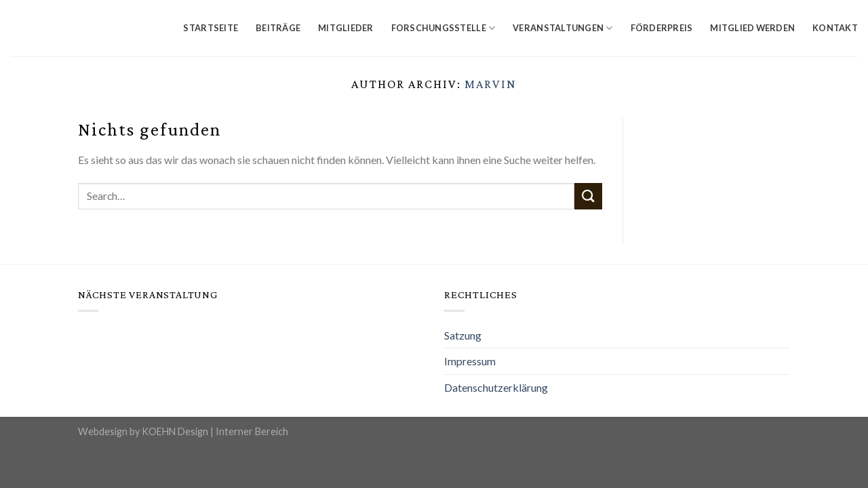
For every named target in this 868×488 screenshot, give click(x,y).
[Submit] (588, 196)
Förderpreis (662, 28)
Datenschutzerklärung (496, 387)
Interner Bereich (252, 431)
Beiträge (278, 28)
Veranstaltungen (563, 28)
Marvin (491, 84)
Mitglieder (346, 28)
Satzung (463, 335)
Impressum (470, 361)
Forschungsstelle (443, 28)
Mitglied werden (752, 28)
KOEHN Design (175, 431)
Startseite (211, 28)
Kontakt (835, 28)
